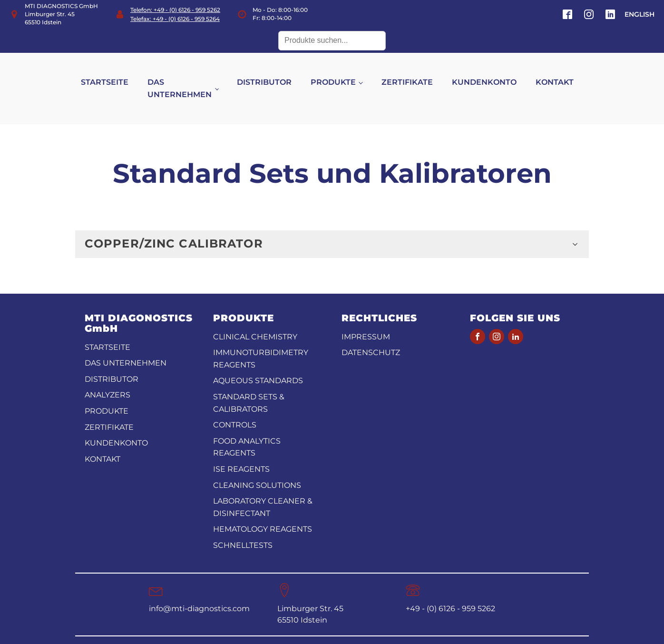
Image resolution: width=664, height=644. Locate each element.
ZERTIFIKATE (417, 73)
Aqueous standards (258, 362)
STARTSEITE (114, 73)
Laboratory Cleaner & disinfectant (263, 489)
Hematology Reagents (263, 511)
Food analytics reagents (247, 429)
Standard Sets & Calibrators (249, 384)
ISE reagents (241, 451)
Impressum (366, 318)
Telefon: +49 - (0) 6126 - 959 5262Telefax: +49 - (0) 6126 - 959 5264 (175, 14)
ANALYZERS (107, 377)
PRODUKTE (343, 73)
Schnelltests (243, 527)
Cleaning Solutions (257, 467)
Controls (235, 407)
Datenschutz (371, 334)
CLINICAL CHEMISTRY (255, 318)
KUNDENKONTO (494, 73)
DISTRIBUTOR (274, 73)
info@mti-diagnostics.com (199, 590)
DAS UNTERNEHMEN (189, 79)
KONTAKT (564, 73)
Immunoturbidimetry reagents (261, 341)
